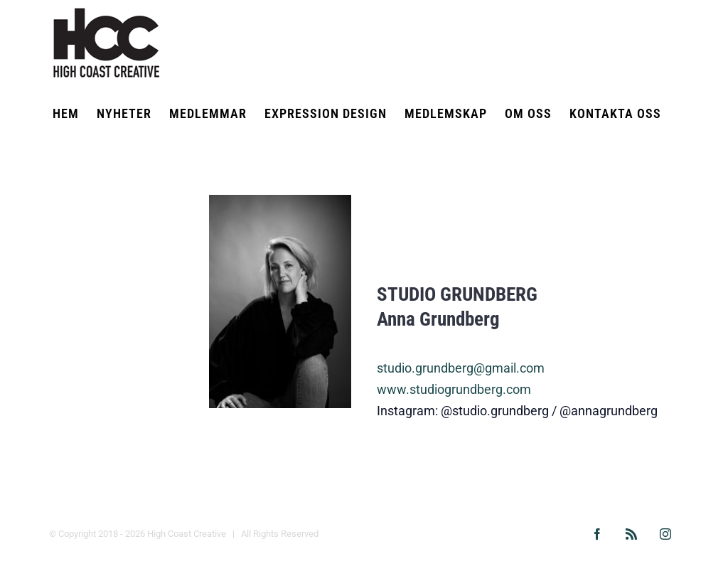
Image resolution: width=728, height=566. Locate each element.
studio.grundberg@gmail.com (461, 368)
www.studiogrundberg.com (454, 389)
